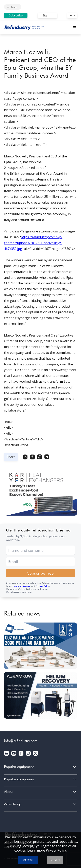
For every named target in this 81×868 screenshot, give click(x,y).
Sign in (47, 15)
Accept (28, 860)
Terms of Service (22, 586)
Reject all (55, 860)
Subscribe (16, 15)
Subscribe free (40, 573)
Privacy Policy (43, 586)
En (71, 15)
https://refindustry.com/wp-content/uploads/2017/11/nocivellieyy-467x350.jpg (33, 243)
